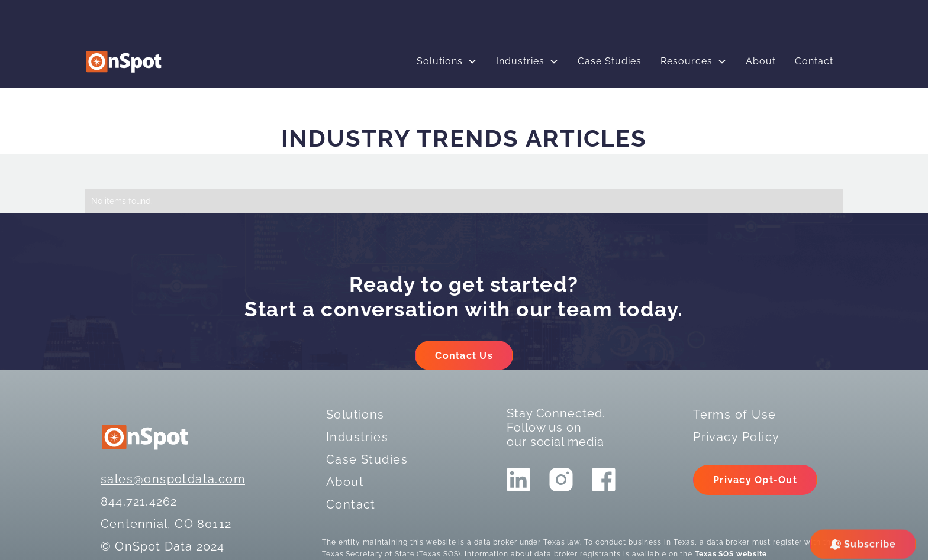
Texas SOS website (731, 554)
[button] (447, 61)
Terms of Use (734, 415)
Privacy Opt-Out (755, 480)
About (761, 61)
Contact (814, 61)
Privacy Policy (736, 437)
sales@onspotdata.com (173, 479)
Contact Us (464, 356)
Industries (520, 61)
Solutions (440, 61)
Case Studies (610, 61)
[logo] (124, 62)
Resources (687, 61)
